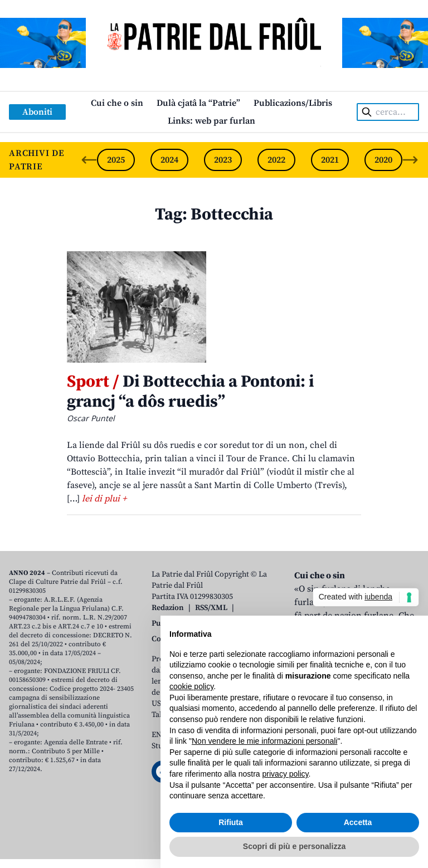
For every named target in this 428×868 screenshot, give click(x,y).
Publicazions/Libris (293, 103)
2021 (330, 160)
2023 (223, 160)
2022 (276, 160)
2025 (116, 160)
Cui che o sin (117, 103)
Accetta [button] (358, 822)
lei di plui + (104, 499)
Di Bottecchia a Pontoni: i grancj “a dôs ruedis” (190, 392)
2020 (383, 160)
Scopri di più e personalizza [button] (294, 846)
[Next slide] (410, 160)
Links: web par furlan (211, 121)
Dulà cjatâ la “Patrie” (198, 103)
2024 (169, 160)
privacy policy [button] (286, 774)
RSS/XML (211, 608)
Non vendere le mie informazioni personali (264, 741)
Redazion (168, 608)
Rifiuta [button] (231, 822)
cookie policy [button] (191, 686)
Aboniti (37, 112)
